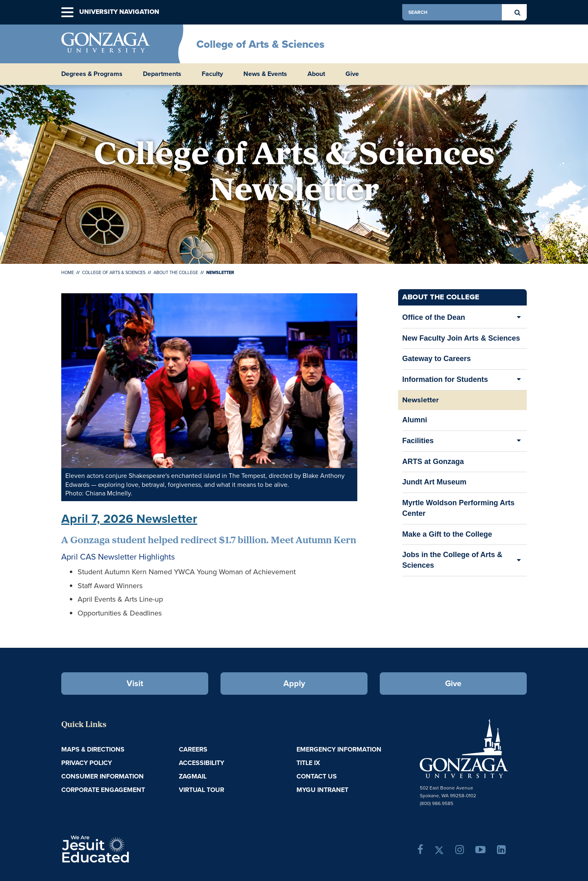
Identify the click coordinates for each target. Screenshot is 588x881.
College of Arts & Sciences (261, 44)
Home (68, 272)
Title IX (308, 763)
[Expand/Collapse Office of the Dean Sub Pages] (519, 318)
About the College (176, 272)
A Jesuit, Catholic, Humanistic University (131, 848)
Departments (162, 74)
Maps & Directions (93, 749)
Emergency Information (339, 749)
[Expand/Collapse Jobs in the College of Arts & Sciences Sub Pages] (519, 560)
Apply (294, 683)
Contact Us (317, 776)
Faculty (212, 74)
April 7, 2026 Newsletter (129, 519)
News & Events (265, 74)
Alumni (415, 423)
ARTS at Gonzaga (433, 464)
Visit (135, 683)
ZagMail (193, 776)
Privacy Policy (87, 763)
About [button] (316, 74)
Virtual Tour (202, 790)
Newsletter (420, 400)
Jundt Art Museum (434, 485)
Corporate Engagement (103, 790)
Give (352, 74)
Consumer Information (102, 776)
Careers (193, 749)
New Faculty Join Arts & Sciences (461, 338)
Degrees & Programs (92, 74)
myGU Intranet (322, 790)
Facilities (418, 441)
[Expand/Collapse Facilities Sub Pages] (519, 441)
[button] (67, 12)
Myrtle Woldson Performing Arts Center (458, 511)
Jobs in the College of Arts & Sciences (452, 560)
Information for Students (445, 379)
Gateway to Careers (437, 359)
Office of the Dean (434, 317)
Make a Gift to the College (447, 534)
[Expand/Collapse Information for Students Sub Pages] (519, 380)
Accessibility (202, 763)
